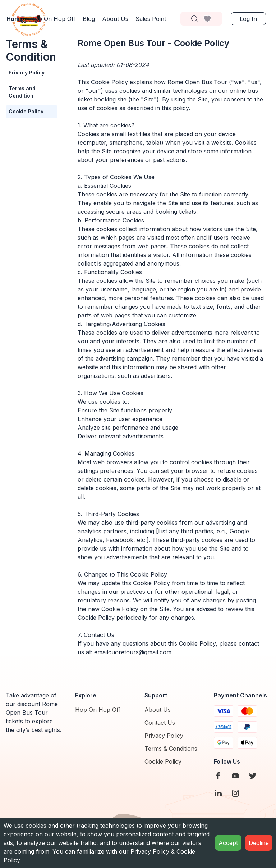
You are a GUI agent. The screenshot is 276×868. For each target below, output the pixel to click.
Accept (228, 843)
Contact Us (160, 723)
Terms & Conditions (171, 749)
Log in (248, 19)
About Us (158, 710)
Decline (259, 843)
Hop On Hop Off (98, 710)
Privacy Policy (27, 73)
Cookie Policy (26, 111)
